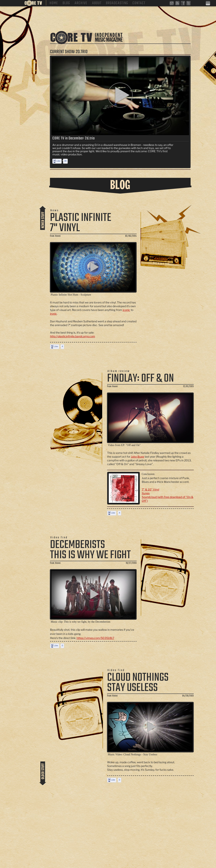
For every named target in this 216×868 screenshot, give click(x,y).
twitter (189, 4)
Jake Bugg (138, 457)
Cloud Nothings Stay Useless (138, 683)
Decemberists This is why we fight (90, 550)
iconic (126, 310)
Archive (81, 3)
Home (54, 3)
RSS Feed (178, 4)
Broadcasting (117, 3)
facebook (183, 4)
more (43, 217)
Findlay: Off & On (140, 379)
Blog (66, 3)
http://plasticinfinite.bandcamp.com (73, 336)
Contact (139, 3)
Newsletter (172, 4)
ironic (53, 314)
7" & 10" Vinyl (150, 489)
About (97, 3)
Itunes (146, 493)
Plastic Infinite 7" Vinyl (81, 223)
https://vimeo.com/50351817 (95, 638)
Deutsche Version (208, 3)
